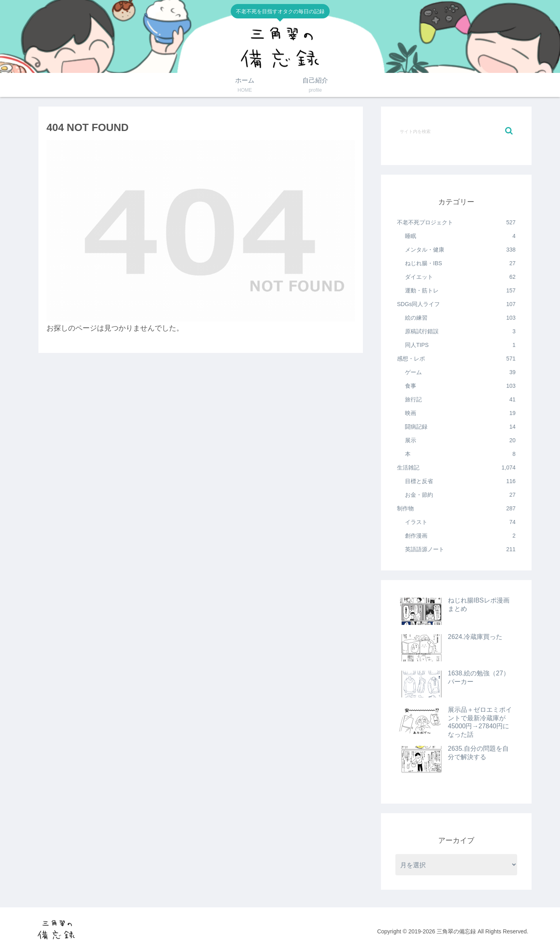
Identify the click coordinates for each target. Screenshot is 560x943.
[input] (456, 131)
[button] (509, 131)
